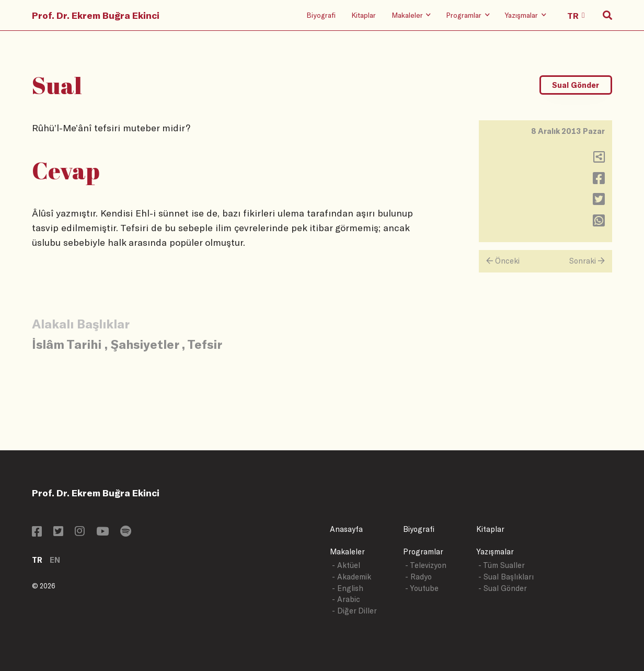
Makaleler (347, 551)
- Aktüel (346, 565)
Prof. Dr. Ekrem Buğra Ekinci (96, 15)
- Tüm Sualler (502, 565)
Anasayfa (346, 529)
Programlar (423, 551)
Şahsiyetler (145, 344)
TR (37, 560)
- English (348, 588)
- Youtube (422, 588)
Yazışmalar (495, 551)
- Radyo (418, 577)
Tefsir (205, 344)
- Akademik (352, 577)
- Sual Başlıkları (506, 577)
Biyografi (321, 15)
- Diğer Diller (354, 611)
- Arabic (346, 599)
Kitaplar (364, 15)
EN (55, 560)
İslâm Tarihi (67, 344)
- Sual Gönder (503, 588)
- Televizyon (426, 565)
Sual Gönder (576, 85)
